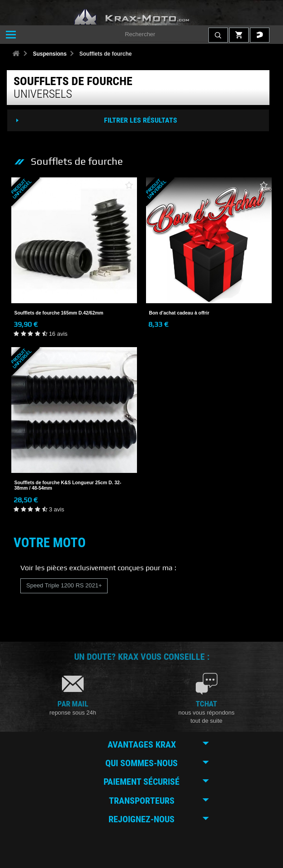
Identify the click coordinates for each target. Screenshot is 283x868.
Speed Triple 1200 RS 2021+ (64, 585)
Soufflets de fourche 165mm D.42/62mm (59, 313)
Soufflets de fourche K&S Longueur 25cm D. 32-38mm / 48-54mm (68, 485)
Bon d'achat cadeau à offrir (179, 313)
